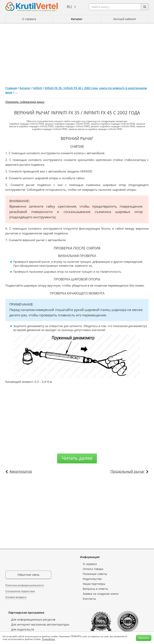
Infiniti (38, 88)
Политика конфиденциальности (25, 585)
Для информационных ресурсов (33, 619)
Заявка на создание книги (101, 594)
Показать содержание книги (25, 102)
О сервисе (29, 19)
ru (69, 7)
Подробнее (48, 639)
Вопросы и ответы (95, 589)
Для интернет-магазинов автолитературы (40, 624)
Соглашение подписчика (20, 591)
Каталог (77, 19)
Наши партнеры (94, 584)
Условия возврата (16, 597)
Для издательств (23, 629)
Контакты (89, 599)
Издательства (92, 579)
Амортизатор (21, 471)
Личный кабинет (125, 19)
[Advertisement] (77, 53)
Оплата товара (93, 569)
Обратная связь (28, 575)
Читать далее (77, 458)
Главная (11, 88)
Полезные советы (95, 574)
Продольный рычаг (128, 471)
